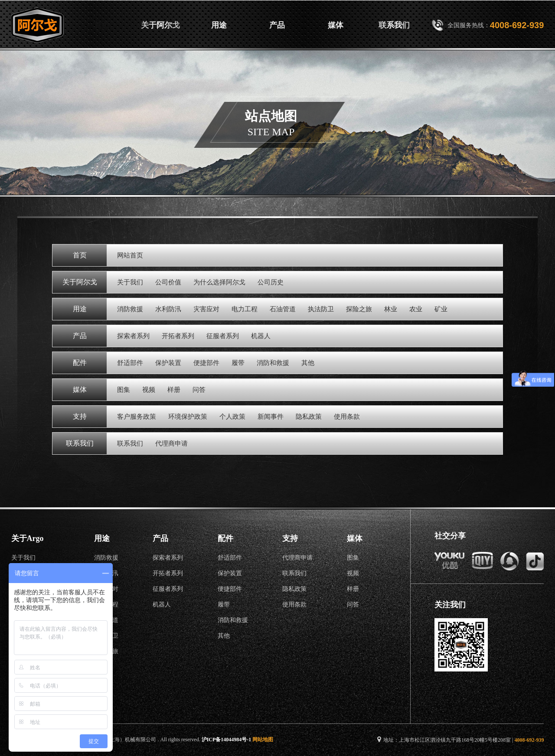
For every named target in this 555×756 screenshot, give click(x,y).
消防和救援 (273, 363)
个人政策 (232, 417)
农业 (416, 309)
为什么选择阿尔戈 (219, 282)
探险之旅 (359, 309)
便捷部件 (206, 363)
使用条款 (347, 417)
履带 (238, 363)
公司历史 (271, 282)
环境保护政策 (188, 417)
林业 (391, 309)
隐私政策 (309, 417)
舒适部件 (130, 363)
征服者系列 (223, 336)
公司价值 (168, 282)
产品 (277, 25)
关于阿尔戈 (160, 25)
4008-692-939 (517, 25)
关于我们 (130, 282)
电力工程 (245, 309)
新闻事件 (271, 417)
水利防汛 (168, 309)
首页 (102, 25)
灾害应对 (206, 309)
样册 (174, 390)
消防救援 (130, 309)
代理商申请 (171, 443)
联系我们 (394, 25)
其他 (308, 363)
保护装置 (168, 363)
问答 (199, 390)
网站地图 (263, 740)
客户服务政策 (137, 417)
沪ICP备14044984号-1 (227, 740)
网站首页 (130, 255)
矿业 (441, 309)
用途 (219, 25)
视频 (149, 390)
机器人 (261, 336)
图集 (124, 390)
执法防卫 (321, 309)
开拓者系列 (178, 336)
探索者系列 (133, 336)
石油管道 (283, 309)
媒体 (336, 25)
